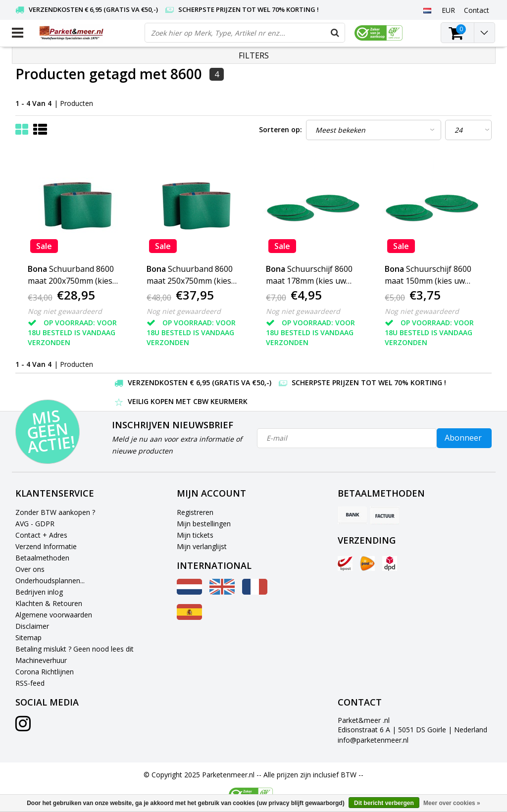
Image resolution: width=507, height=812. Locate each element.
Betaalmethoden (42, 558)
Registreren (195, 512)
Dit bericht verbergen (384, 803)
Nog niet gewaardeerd (65, 311)
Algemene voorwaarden (54, 615)
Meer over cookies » (452, 803)
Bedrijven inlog (39, 592)
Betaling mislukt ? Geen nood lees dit (75, 649)
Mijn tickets (195, 535)
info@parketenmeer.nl (373, 740)
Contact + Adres (41, 535)
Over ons (30, 569)
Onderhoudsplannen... (50, 581)
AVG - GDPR (35, 524)
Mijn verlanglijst (202, 546)
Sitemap (28, 637)
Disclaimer (32, 626)
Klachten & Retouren (49, 603)
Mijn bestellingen (204, 524)
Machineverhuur (41, 660)
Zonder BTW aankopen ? (55, 512)
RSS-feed (30, 683)
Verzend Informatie (46, 546)
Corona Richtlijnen (45, 672)
